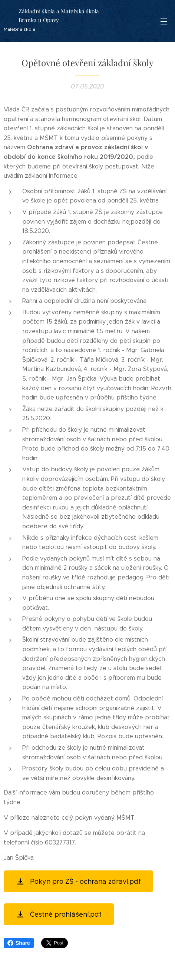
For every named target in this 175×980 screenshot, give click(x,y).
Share (19, 943)
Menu (164, 21)
